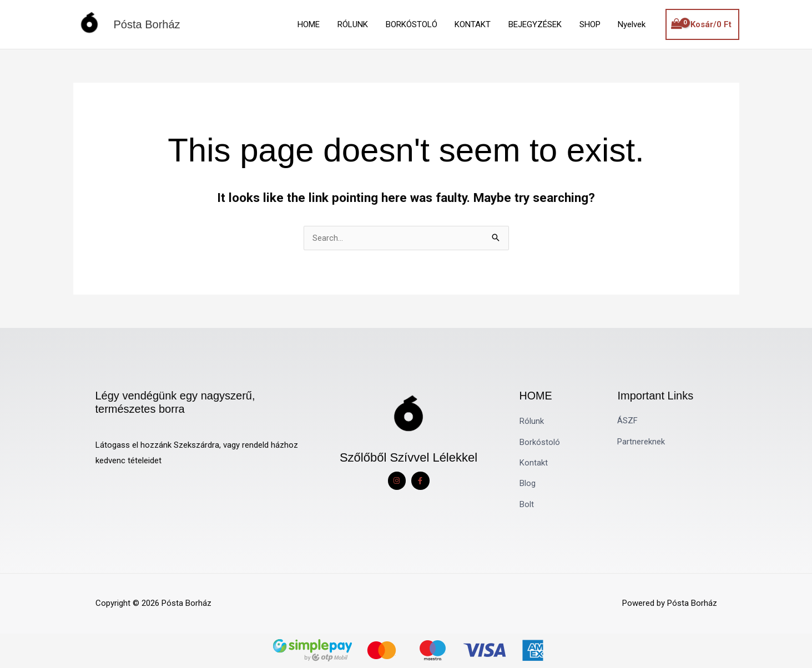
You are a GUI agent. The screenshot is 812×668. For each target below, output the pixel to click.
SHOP (591, 24)
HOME (315, 24)
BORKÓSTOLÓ (415, 24)
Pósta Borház (147, 24)
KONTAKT (476, 24)
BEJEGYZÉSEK (537, 24)
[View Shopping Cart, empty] (702, 25)
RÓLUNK (358, 24)
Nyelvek (632, 24)
